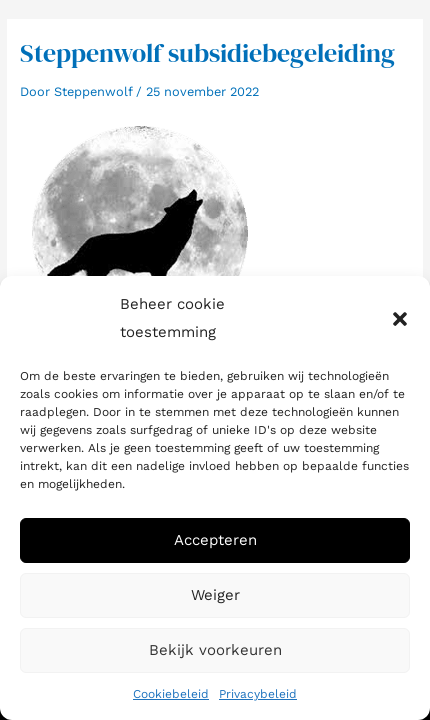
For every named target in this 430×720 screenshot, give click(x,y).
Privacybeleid (258, 694)
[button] (400, 319)
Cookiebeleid (171, 694)
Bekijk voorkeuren (215, 650)
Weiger (215, 595)
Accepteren (215, 540)
